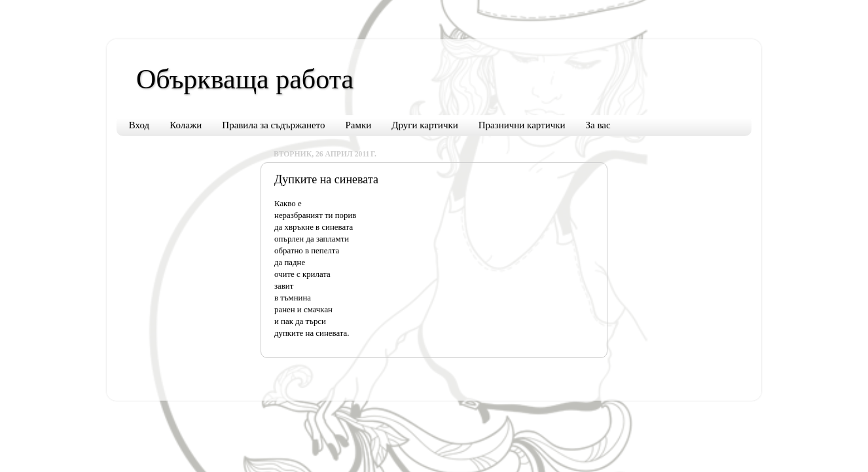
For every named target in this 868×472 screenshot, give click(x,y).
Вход (139, 125)
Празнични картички (522, 125)
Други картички (425, 125)
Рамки (359, 125)
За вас (598, 125)
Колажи (186, 125)
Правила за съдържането (273, 125)
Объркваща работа (245, 79)
